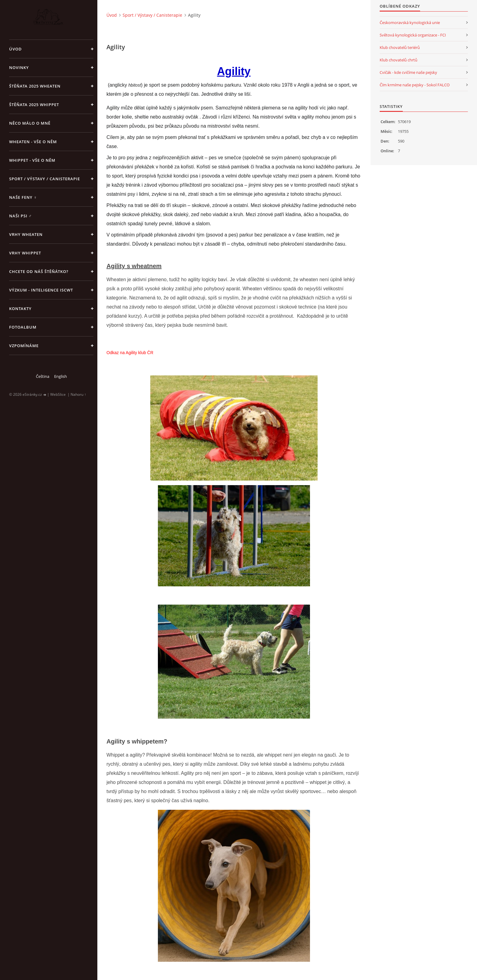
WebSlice (58, 394)
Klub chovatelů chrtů (399, 60)
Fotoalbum (23, 327)
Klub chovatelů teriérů (400, 47)
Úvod (16, 49)
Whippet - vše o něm (32, 160)
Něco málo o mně (30, 123)
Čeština (43, 376)
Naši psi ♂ (21, 216)
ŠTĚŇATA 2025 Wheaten (35, 86)
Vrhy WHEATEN (26, 234)
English (61, 376)
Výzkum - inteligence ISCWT (41, 290)
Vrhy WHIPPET (25, 253)
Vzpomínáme (24, 346)
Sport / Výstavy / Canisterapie (45, 179)
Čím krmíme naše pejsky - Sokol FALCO (415, 85)
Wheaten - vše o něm (33, 142)
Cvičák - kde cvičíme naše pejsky (408, 72)
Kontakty (20, 309)
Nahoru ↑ (78, 394)
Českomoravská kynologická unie (410, 22)
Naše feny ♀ (23, 197)
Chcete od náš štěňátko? (39, 271)
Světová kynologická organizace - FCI (413, 35)
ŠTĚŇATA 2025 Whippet (34, 105)
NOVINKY (19, 67)
